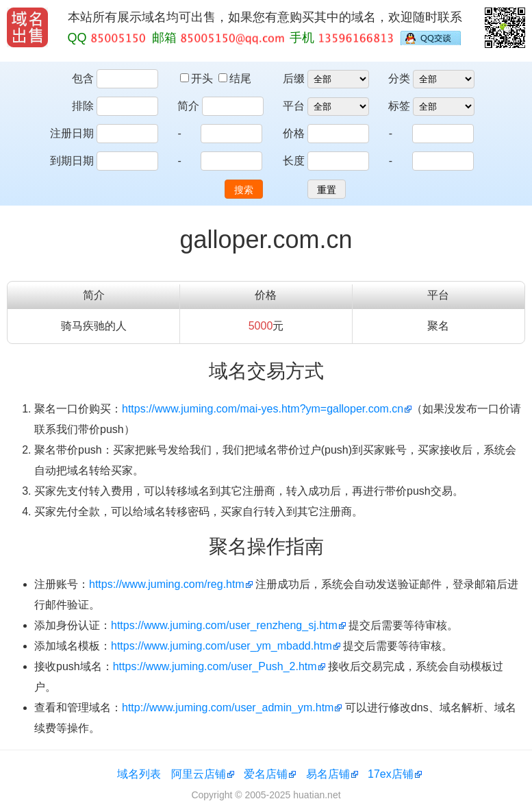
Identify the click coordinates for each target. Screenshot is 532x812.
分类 (399, 78)
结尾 (235, 78)
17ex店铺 (391, 774)
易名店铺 (328, 774)
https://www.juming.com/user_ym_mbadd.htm (221, 646)
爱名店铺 (266, 774)
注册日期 (72, 133)
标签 (399, 106)
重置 (327, 190)
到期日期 (72, 161)
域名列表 (139, 774)
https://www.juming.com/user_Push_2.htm (215, 666)
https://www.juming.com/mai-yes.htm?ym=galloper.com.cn (263, 409)
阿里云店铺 (199, 774)
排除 (83, 106)
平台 (294, 106)
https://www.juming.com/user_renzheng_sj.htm (224, 625)
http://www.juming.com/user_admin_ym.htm (228, 708)
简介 (188, 106)
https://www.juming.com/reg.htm (167, 584)
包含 (83, 78)
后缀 (294, 78)
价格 (294, 133)
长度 (294, 161)
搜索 (244, 190)
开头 (198, 78)
